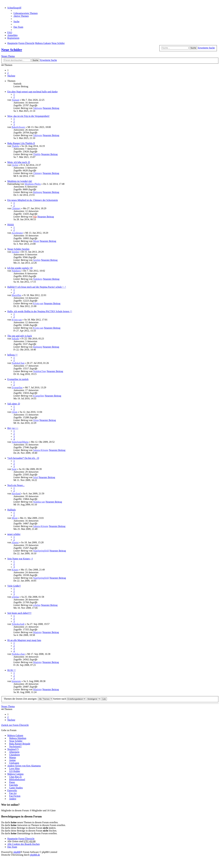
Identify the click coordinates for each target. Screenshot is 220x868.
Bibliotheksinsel (17, 779)
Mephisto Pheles (33, 184)
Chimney (38, 173)
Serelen (15, 252)
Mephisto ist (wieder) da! (20, 181)
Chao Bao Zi (15, 777)
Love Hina (14, 768)
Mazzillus (16, 295)
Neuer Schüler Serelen (18, 249)
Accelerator (17, 233)
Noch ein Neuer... (16, 485)
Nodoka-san (39, 502)
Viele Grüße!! (14, 586)
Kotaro (15, 570)
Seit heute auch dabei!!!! (19, 613)
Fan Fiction (15, 796)
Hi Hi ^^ (12, 670)
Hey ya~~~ (13, 428)
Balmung (38, 192)
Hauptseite (13, 839)
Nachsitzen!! (15, 746)
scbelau (15, 597)
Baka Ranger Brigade (20, 744)
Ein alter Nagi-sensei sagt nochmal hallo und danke (32, 92)
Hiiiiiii (11, 225)
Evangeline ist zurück (18, 379)
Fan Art (13, 793)
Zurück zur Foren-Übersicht (15, 725)
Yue (35, 217)
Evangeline (17, 387)
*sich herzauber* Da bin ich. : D (23, 458)
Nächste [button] (11, 76)
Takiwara (38, 108)
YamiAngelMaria (20, 442)
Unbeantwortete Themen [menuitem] (26, 13)
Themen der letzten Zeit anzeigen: (28, 699)
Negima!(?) (13, 749)
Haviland (16, 494)
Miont (36, 241)
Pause (12, 782)
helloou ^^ (12, 355)
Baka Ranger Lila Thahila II (21, 143)
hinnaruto (16, 681)
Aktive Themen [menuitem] (21, 16)
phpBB (17, 852)
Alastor (15, 542)
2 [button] (8, 73)
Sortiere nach (70, 699)
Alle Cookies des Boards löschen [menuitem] (24, 844)
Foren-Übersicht (26, 839)
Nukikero (16, 271)
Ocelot (15, 165)
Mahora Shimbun (18, 738)
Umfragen (14, 763)
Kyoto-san (38, 303)
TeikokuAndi (18, 624)
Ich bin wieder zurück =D (20, 268)
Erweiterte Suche (206, 48)
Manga (13, 757)
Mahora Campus (15, 774)
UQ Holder (15, 771)
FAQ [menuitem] (10, 32)
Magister (37, 632)
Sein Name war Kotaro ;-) (20, 559)
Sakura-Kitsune (41, 450)
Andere (13, 799)
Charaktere (15, 755)
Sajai (14, 469)
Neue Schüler (12, 50)
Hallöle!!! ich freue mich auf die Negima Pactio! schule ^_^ (37, 287)
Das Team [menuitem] (18, 27)
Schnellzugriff (14, 8)
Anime (12, 760)
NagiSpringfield (41, 551)
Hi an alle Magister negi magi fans (24, 640)
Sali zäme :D (14, 404)
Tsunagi (15, 100)
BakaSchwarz (18, 127)
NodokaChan (18, 363)
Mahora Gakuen (15, 735)
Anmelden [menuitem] (12, 35)
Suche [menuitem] (16, 21)
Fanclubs (14, 785)
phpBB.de (35, 855)
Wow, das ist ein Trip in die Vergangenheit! (28, 116)
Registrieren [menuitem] (13, 38)
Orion (14, 412)
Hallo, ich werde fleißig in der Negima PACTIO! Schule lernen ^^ (40, 311)
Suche (193, 48)
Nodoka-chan (18, 654)
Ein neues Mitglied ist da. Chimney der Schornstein (33, 200)
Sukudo (15, 339)
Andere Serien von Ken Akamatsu (24, 766)
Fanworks (12, 790)
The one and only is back (20, 336)
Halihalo (12, 510)
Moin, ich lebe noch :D (19, 162)
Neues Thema (8, 56)
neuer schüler (14, 534)
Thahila (15, 146)
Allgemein (14, 752)
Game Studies (16, 788)
